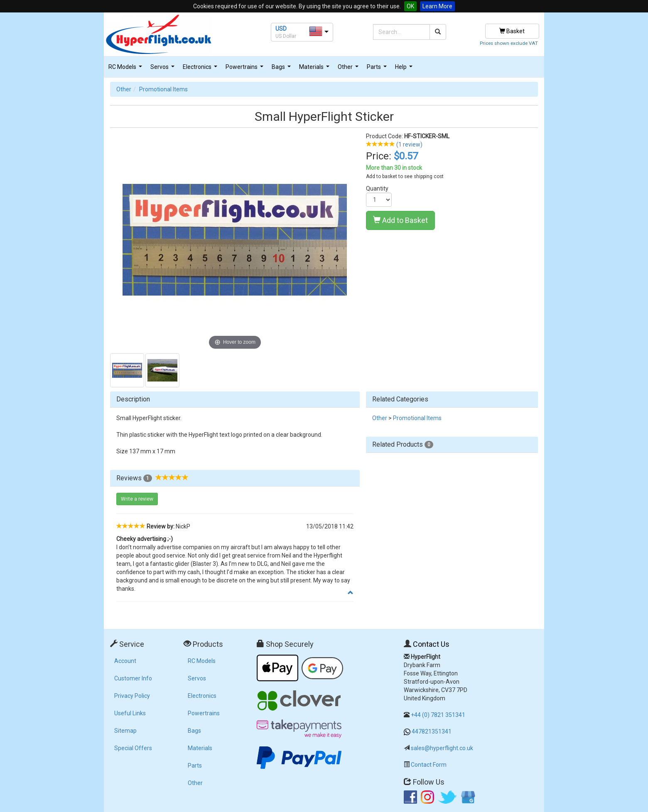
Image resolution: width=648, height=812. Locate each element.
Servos (163, 69)
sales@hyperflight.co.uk (442, 748)
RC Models (126, 69)
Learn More (437, 6)
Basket (512, 31)
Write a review (137, 499)
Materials (315, 69)
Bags (282, 69)
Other (349, 69)
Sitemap (125, 731)
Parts (378, 69)
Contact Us (431, 644)
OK (410, 6)
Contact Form (429, 765)
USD (281, 29)
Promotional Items (163, 89)
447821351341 (432, 731)
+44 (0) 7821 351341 (438, 715)
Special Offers (133, 748)
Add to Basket (400, 220)
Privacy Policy (132, 696)
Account (125, 661)
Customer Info (133, 678)
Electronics (201, 69)
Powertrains (245, 69)
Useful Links (130, 713)
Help (405, 69)
